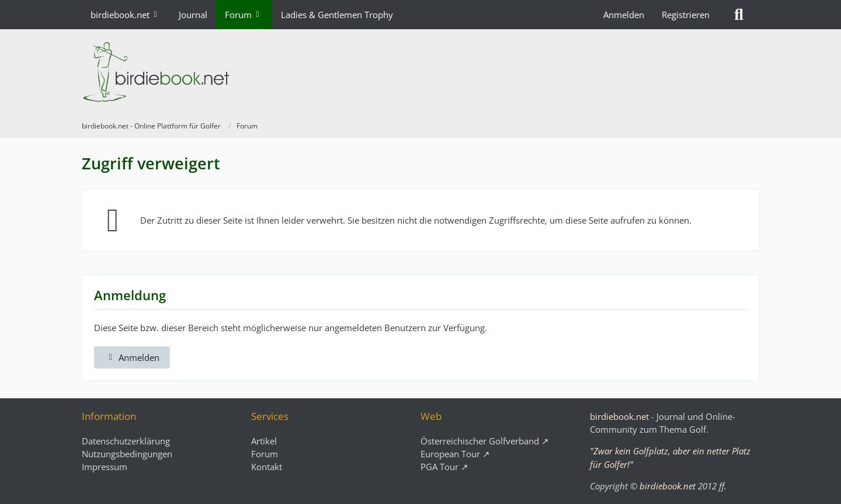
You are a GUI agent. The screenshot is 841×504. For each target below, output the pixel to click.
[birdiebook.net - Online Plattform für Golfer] (420, 72)
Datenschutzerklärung (126, 441)
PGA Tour (439, 467)
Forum (265, 454)
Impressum (105, 467)
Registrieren (686, 15)
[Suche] (739, 15)
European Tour (450, 454)
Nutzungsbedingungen (127, 454)
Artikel (264, 441)
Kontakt (267, 467)
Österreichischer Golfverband (480, 441)
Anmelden (624, 15)
